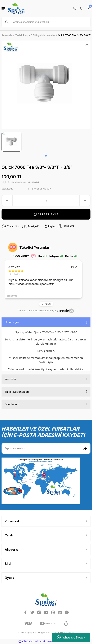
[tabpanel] (11, 142)
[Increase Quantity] (85, 201)
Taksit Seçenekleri (17, 392)
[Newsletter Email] (46, 448)
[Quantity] (46, 201)
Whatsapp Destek (71, 637)
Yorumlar (10, 379)
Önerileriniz (12, 404)
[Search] (46, 22)
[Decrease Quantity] (7, 201)
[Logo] (16, 8)
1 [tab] (46, 156)
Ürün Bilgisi (12, 322)
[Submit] (85, 448)
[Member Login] (75, 8)
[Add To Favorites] (87, 44)
